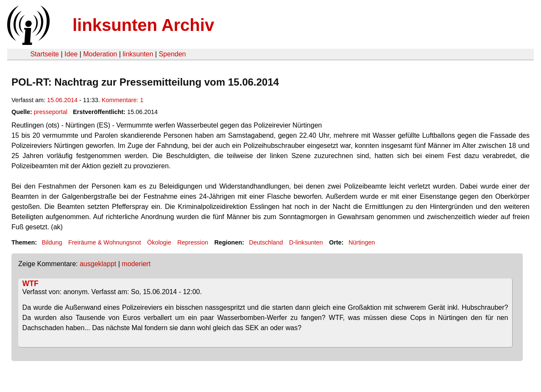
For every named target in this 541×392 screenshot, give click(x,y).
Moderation (100, 54)
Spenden (172, 54)
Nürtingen (362, 242)
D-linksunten (306, 242)
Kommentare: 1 (123, 100)
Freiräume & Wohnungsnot (105, 242)
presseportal (51, 112)
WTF (31, 284)
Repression (193, 242)
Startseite (45, 54)
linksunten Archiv (143, 25)
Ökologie (159, 242)
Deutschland (266, 242)
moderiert (136, 264)
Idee (71, 54)
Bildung (52, 242)
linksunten (138, 54)
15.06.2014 (62, 100)
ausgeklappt (98, 264)
